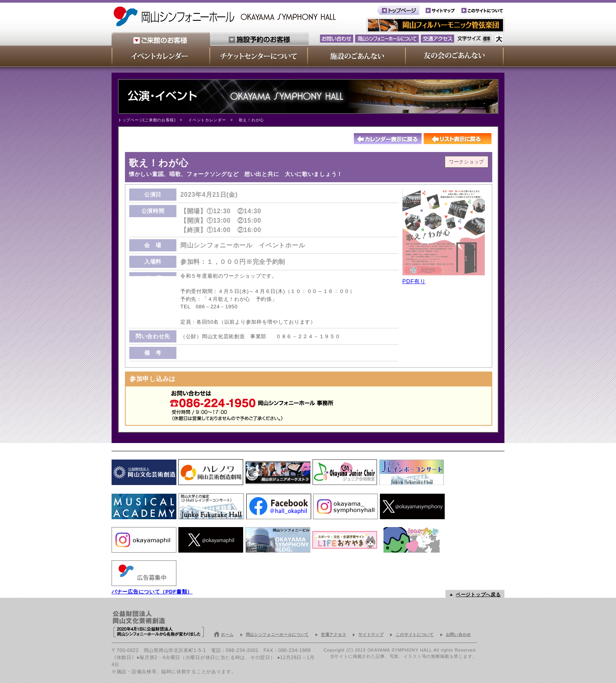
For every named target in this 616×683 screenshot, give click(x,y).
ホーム (227, 634)
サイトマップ (371, 634)
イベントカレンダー (207, 120)
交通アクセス (334, 634)
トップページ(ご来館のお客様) (147, 120)
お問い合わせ (458, 634)
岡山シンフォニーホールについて (278, 634)
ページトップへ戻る (478, 595)
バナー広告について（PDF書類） (152, 592)
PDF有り (414, 281)
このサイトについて (414, 634)
